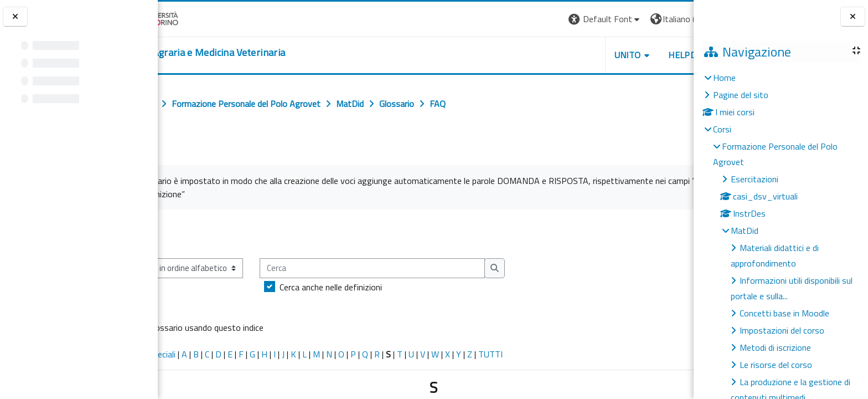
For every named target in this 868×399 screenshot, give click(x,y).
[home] (247, 53)
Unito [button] (564, 55)
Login (675, 19)
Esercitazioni (755, 179)
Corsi (722, 129)
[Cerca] (420, 268)
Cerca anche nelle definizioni (379, 287)
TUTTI (539, 354)
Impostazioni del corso (782, 330)
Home (724, 78)
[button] (542, 19)
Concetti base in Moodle (784, 313)
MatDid (745, 231)
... (677, 233)
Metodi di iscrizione (775, 347)
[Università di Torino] (192, 18)
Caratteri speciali (193, 354)
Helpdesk (627, 55)
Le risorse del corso (776, 365)
